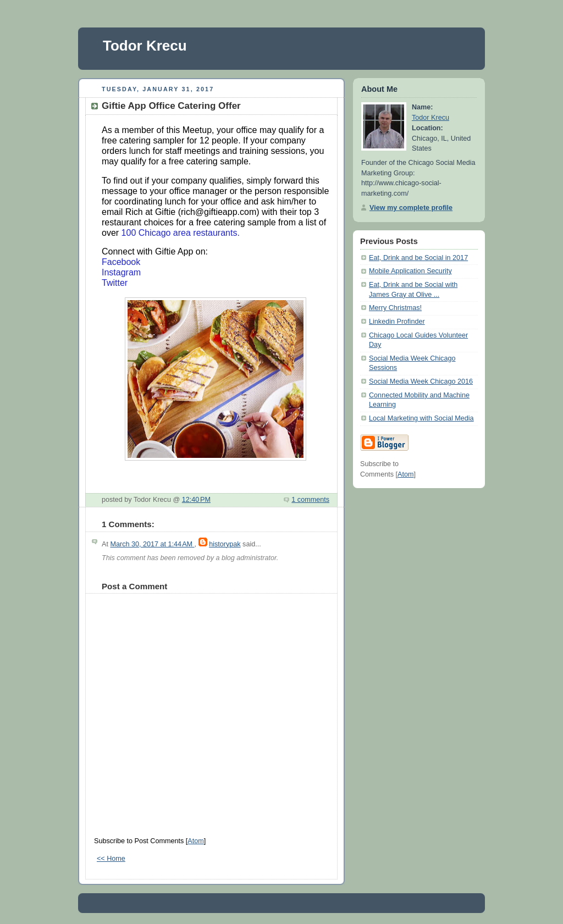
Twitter (115, 283)
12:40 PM (196, 500)
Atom (195, 841)
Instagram (121, 272)
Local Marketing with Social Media (421, 418)
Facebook (121, 262)
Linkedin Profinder (397, 322)
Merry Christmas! (395, 308)
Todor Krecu (145, 46)
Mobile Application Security (410, 271)
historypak (225, 544)
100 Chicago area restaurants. (181, 233)
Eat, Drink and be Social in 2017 (418, 258)
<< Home (111, 859)
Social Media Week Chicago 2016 (421, 381)
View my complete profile (411, 208)
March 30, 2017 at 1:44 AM (152, 544)
